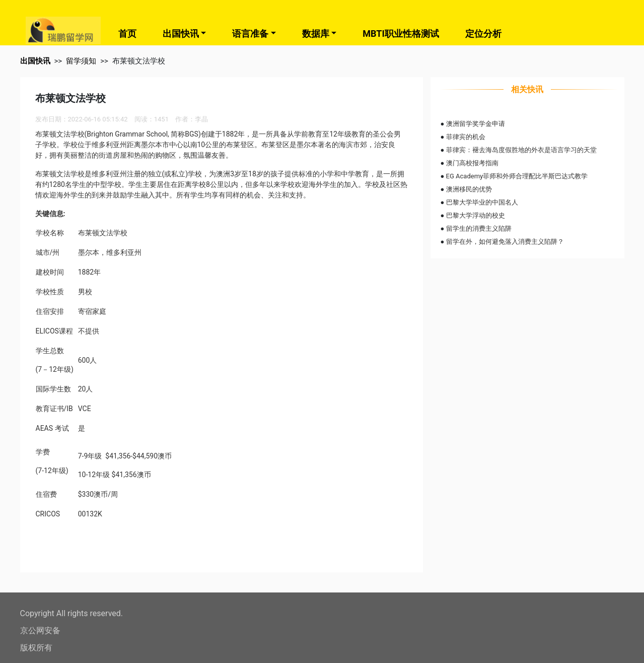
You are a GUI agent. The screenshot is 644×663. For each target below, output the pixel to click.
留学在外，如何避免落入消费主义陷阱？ (505, 242)
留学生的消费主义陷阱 (479, 228)
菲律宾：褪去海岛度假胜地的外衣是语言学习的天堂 (521, 150)
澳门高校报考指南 (472, 163)
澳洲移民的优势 (469, 189)
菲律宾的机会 (466, 137)
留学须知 (81, 61)
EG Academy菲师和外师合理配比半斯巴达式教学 (517, 176)
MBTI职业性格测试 (401, 34)
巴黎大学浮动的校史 (476, 215)
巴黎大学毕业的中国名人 (482, 202)
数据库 (316, 34)
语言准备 (250, 34)
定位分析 (483, 34)
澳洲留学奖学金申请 (476, 124)
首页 (127, 34)
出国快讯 (181, 34)
